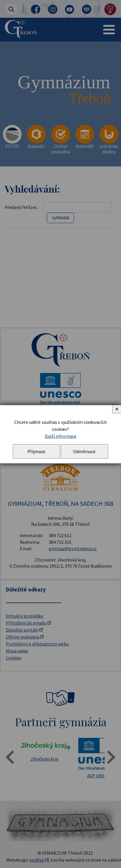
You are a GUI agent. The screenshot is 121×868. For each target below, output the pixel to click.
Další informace (61, 436)
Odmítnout (84, 451)
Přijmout (36, 451)
